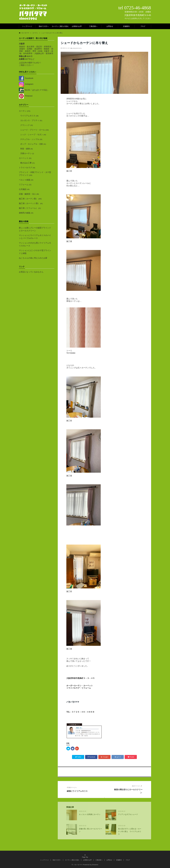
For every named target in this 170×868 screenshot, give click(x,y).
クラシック (27, 125)
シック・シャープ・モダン (33, 135)
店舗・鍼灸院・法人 (29, 194)
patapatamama (77, 48)
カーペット (25, 158)
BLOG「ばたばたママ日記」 (34, 90)
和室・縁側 (27, 149)
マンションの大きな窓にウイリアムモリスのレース (35, 244)
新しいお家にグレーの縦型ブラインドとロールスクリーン (35, 229)
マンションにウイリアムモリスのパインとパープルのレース (35, 237)
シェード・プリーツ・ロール (34, 130)
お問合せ (110, 26)
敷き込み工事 (28, 163)
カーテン (25, 111)
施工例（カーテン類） (30, 199)
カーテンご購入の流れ (60, 26)
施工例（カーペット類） (31, 203)
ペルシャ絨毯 (26, 180)
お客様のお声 (77, 26)
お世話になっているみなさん (31, 272)
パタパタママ (78, 865)
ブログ (143, 26)
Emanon (95, 865)
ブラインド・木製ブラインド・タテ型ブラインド (35, 174)
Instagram (26, 84)
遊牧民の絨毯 (26, 213)
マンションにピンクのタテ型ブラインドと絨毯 (35, 252)
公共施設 (24, 189)
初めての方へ (44, 26)
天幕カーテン (27, 153)
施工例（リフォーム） (30, 208)
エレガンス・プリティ (31, 120)
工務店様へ (93, 26)
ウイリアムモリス (29, 116)
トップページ (27, 26)
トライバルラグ (27, 168)
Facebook (26, 78)
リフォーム (25, 185)
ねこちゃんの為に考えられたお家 (33, 258)
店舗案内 (126, 26)
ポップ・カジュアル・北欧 (33, 144)
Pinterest (26, 96)
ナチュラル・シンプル (31, 139)
